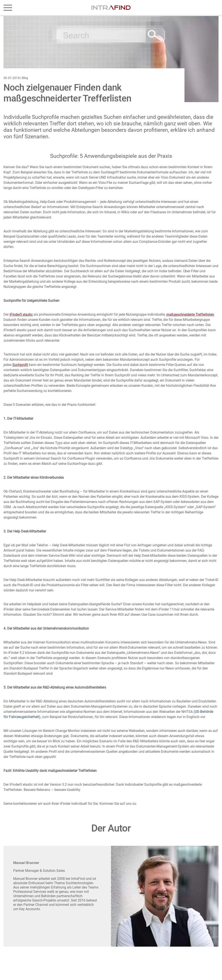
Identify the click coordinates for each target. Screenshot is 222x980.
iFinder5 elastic (21, 314)
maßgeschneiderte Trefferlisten (190, 314)
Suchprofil (20, 365)
